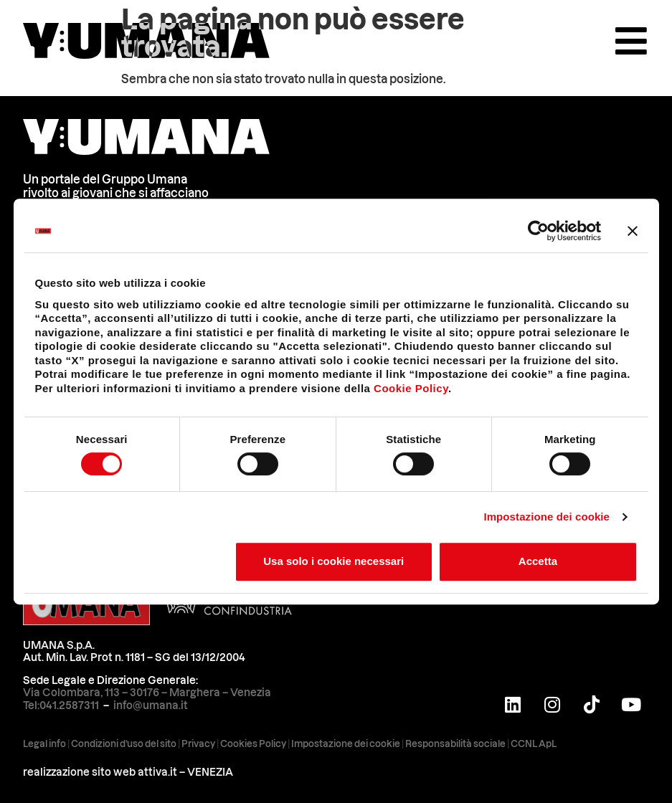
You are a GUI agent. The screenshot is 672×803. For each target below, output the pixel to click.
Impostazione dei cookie (546, 517)
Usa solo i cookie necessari (333, 561)
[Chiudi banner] (633, 231)
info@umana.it (151, 705)
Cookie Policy (411, 388)
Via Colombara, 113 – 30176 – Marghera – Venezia (147, 693)
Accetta (538, 561)
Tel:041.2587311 (61, 705)
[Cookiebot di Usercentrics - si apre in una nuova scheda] (538, 231)
